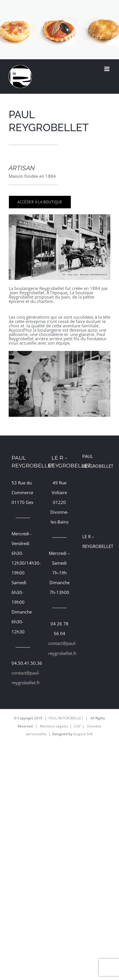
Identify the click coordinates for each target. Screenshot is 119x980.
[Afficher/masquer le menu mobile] (107, 69)
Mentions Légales (54, 726)
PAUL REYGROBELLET (66, 718)
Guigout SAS (83, 734)
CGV (77, 726)
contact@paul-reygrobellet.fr (23, 678)
